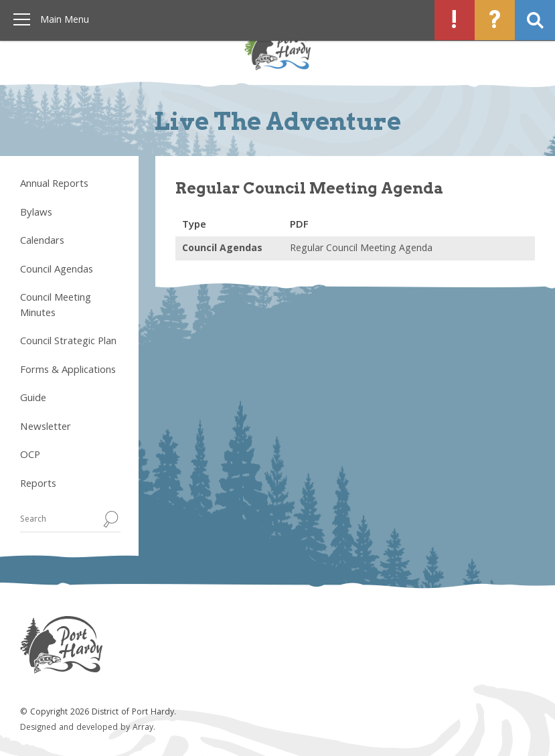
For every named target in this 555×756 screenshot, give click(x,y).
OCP (30, 456)
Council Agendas (57, 271)
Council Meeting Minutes (56, 306)
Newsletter (46, 428)
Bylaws (36, 214)
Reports (38, 485)
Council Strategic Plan (68, 342)
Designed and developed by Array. (88, 728)
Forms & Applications (68, 371)
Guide (33, 399)
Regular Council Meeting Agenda (361, 249)
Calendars (42, 242)
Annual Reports (54, 185)
